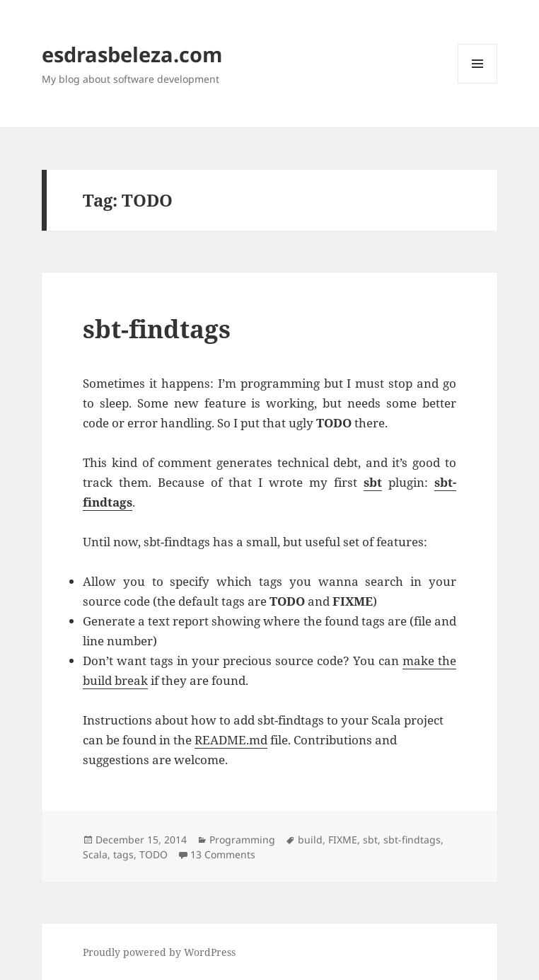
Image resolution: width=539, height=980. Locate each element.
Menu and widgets (478, 83)
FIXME (343, 840)
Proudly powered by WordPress (159, 952)
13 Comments (223, 854)
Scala (95, 854)
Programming (242, 840)
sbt (370, 840)
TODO (153, 854)
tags (123, 854)
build (310, 840)
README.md (231, 740)
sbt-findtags (157, 329)
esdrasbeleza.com (132, 54)
